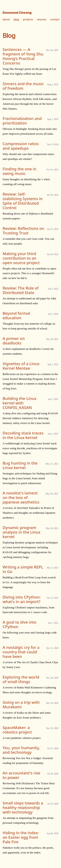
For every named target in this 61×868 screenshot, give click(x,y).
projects (28, 19)
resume (42, 19)
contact (55, 19)
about (6, 19)
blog (16, 19)
